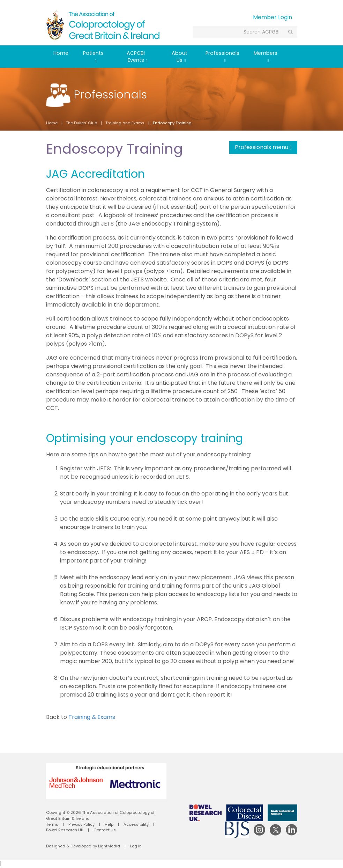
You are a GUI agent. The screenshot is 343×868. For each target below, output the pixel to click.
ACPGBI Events (137, 57)
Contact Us (105, 830)
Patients (93, 56)
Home (61, 53)
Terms (52, 824)
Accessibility (136, 824)
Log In (136, 846)
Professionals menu (263, 147)
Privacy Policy (81, 824)
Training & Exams (92, 717)
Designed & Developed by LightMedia (83, 846)
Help (109, 824)
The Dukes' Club (81, 123)
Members (266, 56)
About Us (180, 57)
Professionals (222, 56)
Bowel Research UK (65, 830)
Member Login (273, 17)
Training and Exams (125, 123)
